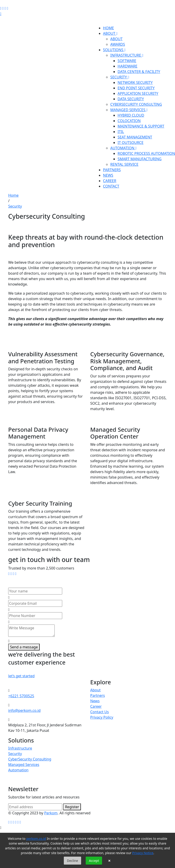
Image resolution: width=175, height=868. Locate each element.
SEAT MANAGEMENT (135, 137)
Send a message (24, 647)
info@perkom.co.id (24, 710)
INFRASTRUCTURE (127, 55)
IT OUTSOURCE (131, 143)
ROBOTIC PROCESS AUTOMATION (146, 153)
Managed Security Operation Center (115, 433)
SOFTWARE (127, 61)
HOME (108, 28)
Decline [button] (73, 861)
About (95, 690)
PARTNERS (112, 170)
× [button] (109, 861)
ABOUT (110, 33)
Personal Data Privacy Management (38, 433)
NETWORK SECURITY (135, 83)
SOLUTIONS (114, 50)
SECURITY (120, 77)
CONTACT (111, 186)
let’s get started (21, 676)
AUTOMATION (124, 148)
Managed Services (24, 765)
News (95, 701)
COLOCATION (129, 121)
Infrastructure (20, 748)
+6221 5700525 (21, 696)
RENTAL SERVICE (124, 164)
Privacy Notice (143, 853)
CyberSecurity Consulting (30, 759)
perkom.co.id (36, 839)
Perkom (51, 813)
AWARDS (118, 44)
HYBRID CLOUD (131, 115)
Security (15, 206)
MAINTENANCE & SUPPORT (141, 126)
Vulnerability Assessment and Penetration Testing (43, 357)
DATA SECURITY (131, 99)
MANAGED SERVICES (129, 110)
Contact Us (99, 712)
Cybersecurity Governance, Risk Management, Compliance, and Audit (127, 361)
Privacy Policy (102, 717)
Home (13, 195)
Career (96, 706)
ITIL (121, 132)
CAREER (110, 181)
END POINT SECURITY (136, 88)
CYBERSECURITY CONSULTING (136, 104)
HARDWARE (127, 66)
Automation (18, 770)
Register (72, 807)
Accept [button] (94, 861)
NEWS (108, 175)
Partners (98, 695)
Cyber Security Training (40, 503)
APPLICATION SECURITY (138, 93)
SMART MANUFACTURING (140, 159)
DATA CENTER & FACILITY (139, 72)
